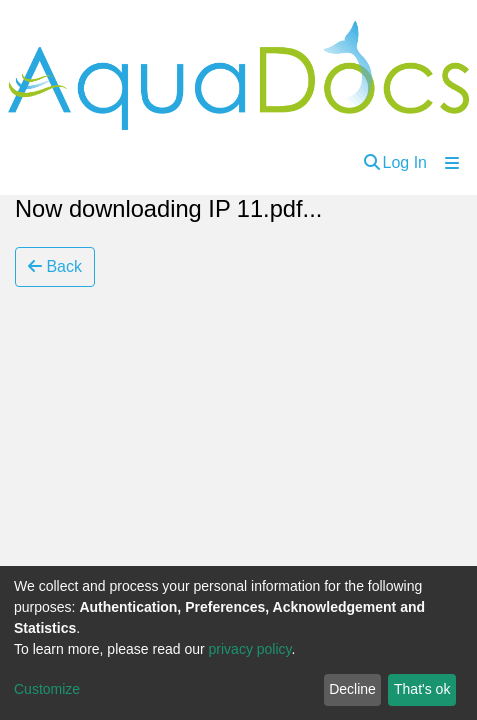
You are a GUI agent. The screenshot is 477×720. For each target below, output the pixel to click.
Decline (352, 689)
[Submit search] (372, 163)
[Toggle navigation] (452, 163)
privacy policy (250, 649)
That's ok (422, 689)
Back (55, 266)
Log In (405, 162)
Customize (47, 689)
